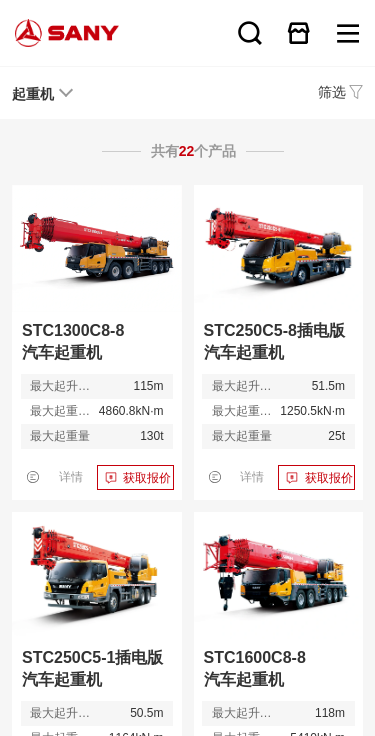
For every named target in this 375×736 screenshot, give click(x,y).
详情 (71, 477)
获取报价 (147, 478)
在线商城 (299, 33)
